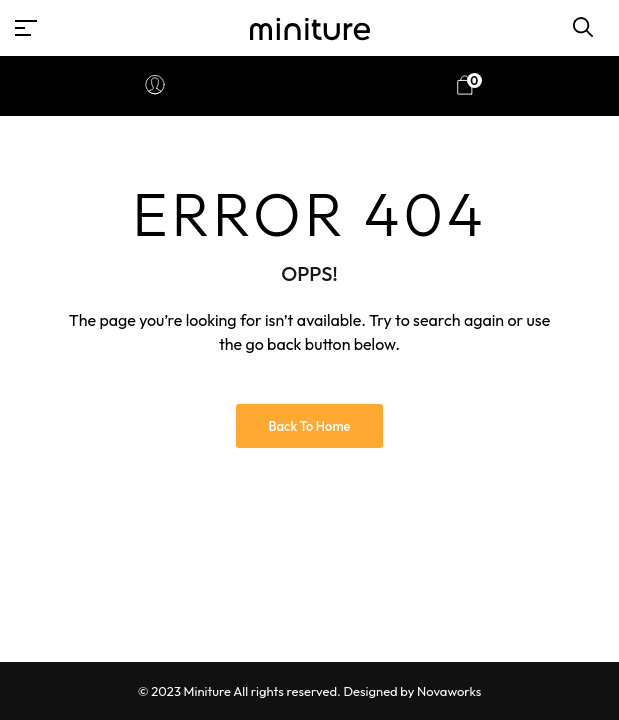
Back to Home (309, 426)
